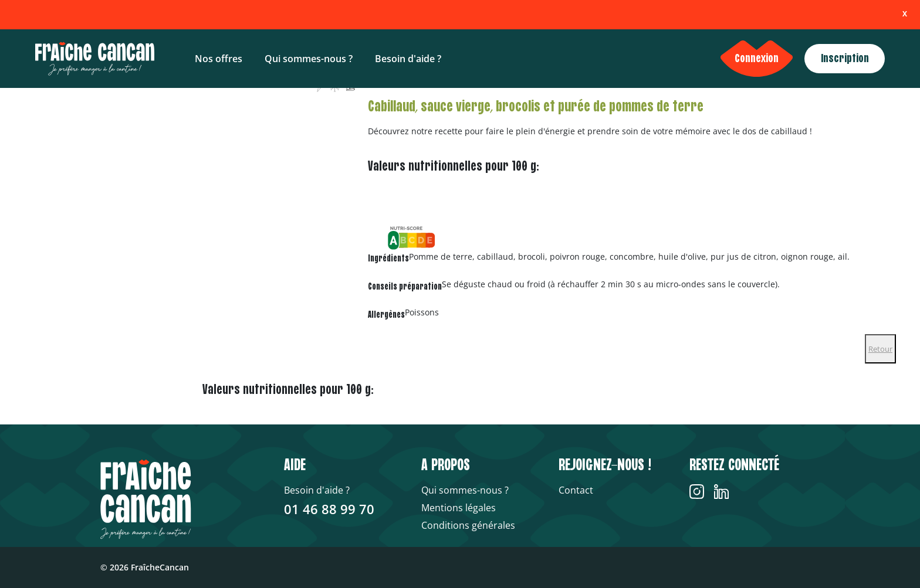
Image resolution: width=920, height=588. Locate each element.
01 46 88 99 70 (329, 509)
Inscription (845, 59)
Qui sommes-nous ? (309, 59)
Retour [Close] (880, 349)
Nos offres (219, 59)
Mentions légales (459, 508)
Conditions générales (468, 525)
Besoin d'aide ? (408, 59)
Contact (576, 490)
